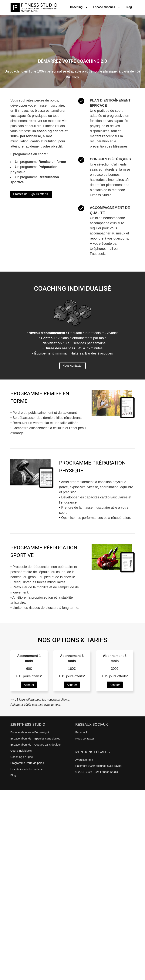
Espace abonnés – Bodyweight (30, 732)
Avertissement (84, 760)
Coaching (77, 7)
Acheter (29, 685)
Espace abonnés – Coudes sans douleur (36, 745)
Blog (129, 7)
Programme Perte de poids (27, 763)
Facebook (81, 732)
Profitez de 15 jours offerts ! (31, 194)
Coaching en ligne (22, 757)
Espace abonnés (105, 7)
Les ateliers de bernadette (27, 769)
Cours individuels (21, 751)
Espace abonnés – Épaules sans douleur (36, 739)
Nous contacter (72, 366)
